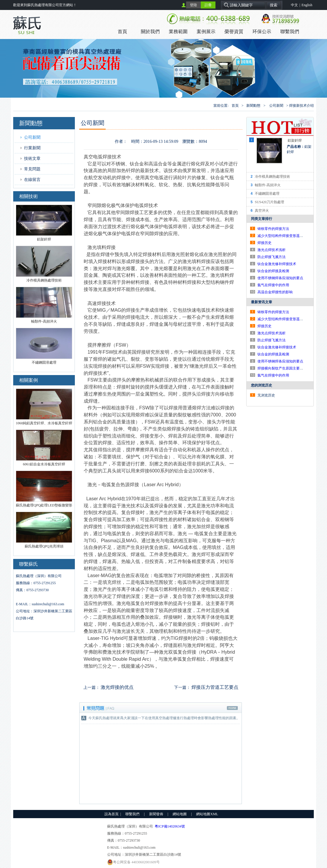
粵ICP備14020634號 (170, 826)
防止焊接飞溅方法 (272, 257)
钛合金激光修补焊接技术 (277, 264)
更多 (233, 708)
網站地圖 (180, 814)
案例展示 (206, 32)
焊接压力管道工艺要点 (215, 687)
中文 (294, 5)
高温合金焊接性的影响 (275, 292)
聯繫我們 (290, 32)
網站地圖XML (207, 814)
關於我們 (150, 32)
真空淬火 (262, 211)
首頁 (122, 32)
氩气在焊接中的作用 (273, 285)
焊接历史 (264, 243)
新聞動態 (253, 106)
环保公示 (262, 32)
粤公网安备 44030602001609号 (133, 862)
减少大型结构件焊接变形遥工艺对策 (286, 236)
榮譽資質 (234, 32)
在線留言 (32, 180)
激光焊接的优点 (117, 687)
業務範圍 (178, 32)
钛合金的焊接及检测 (273, 271)
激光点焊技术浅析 (272, 250)
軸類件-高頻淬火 (268, 185)
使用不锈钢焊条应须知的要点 (280, 278)
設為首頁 (112, 814)
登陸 (193, 5)
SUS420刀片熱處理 (269, 202)
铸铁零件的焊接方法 (273, 229)
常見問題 (32, 169)
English (307, 5)
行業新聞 (32, 148)
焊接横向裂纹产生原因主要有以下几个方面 (291, 368)
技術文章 (32, 158)
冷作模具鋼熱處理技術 (272, 177)
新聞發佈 (156, 814)
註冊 (208, 5)
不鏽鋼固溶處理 (267, 194)
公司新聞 (276, 106)
